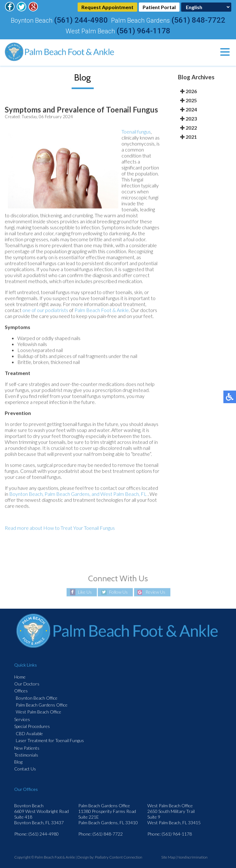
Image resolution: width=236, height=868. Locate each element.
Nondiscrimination (192, 857)
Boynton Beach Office (37, 698)
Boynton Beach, (26, 494)
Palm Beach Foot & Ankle (102, 310)
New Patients (27, 748)
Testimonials (26, 755)
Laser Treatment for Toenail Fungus (50, 740)
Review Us (155, 592)
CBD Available (29, 733)
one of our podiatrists (45, 310)
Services (22, 719)
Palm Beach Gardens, (68, 494)
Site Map (168, 857)
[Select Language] (206, 7)
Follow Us (118, 592)
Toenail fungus (136, 132)
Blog (18, 762)
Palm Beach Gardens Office (42, 705)
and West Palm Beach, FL (119, 494)
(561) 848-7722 (198, 20)
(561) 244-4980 (81, 20)
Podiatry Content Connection (119, 857)
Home (20, 677)
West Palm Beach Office (38, 712)
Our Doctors (27, 684)
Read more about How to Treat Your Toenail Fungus (60, 528)
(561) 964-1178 (143, 31)
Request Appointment (107, 7)
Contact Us (25, 769)
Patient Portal (159, 7)
